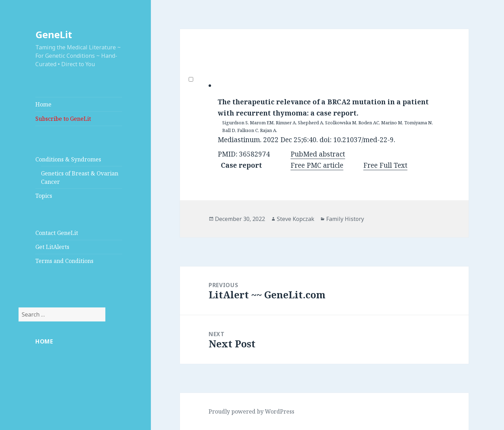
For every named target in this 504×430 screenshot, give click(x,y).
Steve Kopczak (296, 219)
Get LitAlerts (52, 247)
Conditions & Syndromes (68, 159)
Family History (345, 219)
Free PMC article (317, 165)
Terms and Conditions (64, 261)
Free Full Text (385, 165)
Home (43, 104)
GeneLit (54, 34)
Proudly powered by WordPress (251, 411)
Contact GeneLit (57, 233)
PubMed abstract (318, 154)
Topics (44, 196)
